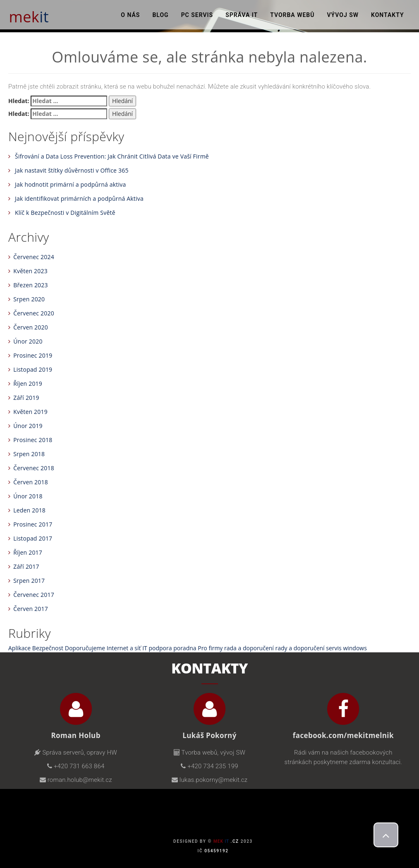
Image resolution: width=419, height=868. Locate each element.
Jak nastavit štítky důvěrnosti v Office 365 (72, 170)
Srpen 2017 (29, 581)
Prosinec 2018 (33, 440)
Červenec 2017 (34, 595)
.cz (226, 841)
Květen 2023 (30, 271)
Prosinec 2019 (33, 355)
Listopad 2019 (33, 369)
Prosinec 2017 (33, 524)
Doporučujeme (85, 648)
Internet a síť (124, 648)
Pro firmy (210, 648)
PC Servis (197, 17)
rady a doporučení (300, 648)
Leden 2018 (29, 510)
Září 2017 (26, 566)
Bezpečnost (48, 648)
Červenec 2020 (34, 313)
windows (355, 648)
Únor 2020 (28, 341)
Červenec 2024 (34, 257)
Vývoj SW (343, 17)
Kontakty (387, 17)
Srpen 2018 (29, 454)
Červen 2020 (31, 327)
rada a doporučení (249, 648)
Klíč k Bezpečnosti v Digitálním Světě (65, 213)
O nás (130, 17)
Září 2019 (26, 398)
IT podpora (157, 648)
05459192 (216, 851)
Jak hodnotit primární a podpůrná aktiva (70, 184)
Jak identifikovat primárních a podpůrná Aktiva (79, 198)
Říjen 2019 (28, 384)
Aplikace (19, 648)
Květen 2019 (30, 412)
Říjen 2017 (28, 552)
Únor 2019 (28, 426)
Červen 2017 (31, 609)
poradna (185, 648)
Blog (160, 17)
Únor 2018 (28, 496)
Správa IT (242, 17)
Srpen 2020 (29, 299)
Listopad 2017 (33, 538)
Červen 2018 (31, 482)
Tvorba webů (292, 17)
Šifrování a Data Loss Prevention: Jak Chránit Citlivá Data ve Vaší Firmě (112, 156)
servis (334, 648)
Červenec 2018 (34, 468)
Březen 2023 (31, 285)
